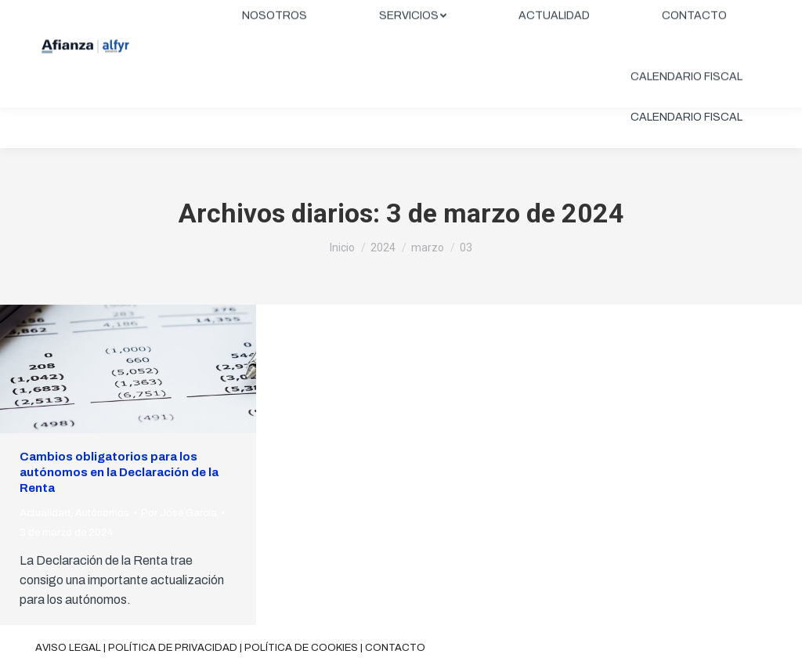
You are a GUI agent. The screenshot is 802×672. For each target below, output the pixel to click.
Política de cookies (301, 648)
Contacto (395, 648)
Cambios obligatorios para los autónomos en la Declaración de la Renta (119, 472)
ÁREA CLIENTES (709, 13)
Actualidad (45, 513)
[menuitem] (275, 56)
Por (179, 513)
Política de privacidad (173, 648)
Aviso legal (68, 648)
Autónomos (102, 513)
